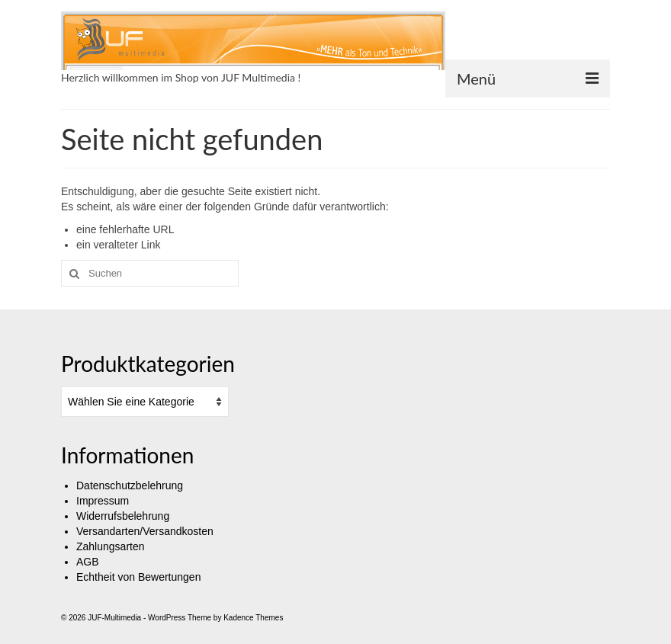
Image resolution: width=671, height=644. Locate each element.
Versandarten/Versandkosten (145, 531)
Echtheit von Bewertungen (138, 577)
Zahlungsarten (111, 546)
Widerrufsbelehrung (123, 516)
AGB (88, 562)
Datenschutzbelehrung (130, 485)
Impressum (103, 501)
